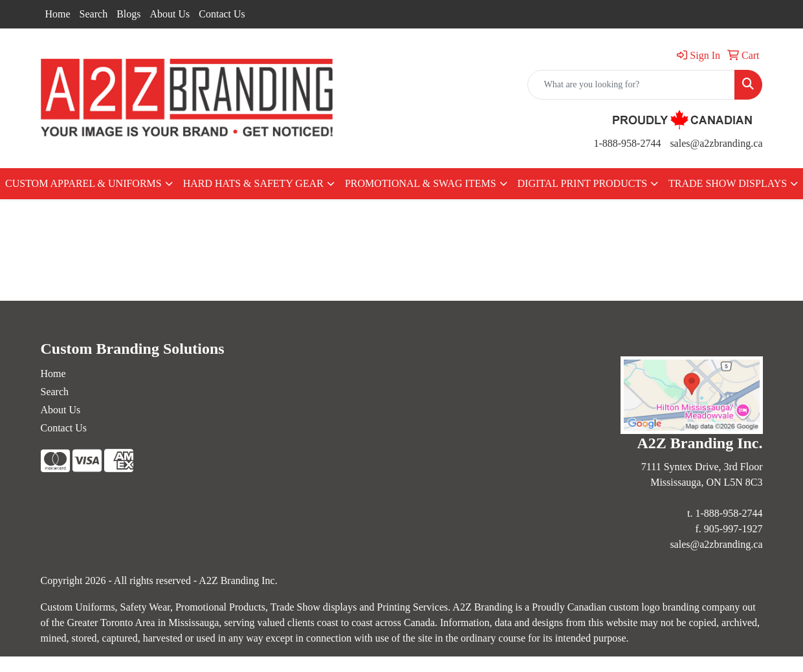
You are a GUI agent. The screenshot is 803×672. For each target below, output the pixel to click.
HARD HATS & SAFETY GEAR (253, 183)
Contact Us (222, 14)
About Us (170, 14)
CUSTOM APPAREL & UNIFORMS (83, 183)
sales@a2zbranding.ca (716, 143)
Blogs (128, 14)
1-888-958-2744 (627, 143)
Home (58, 14)
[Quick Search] (632, 85)
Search (94, 14)
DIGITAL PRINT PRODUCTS (583, 183)
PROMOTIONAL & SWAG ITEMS (421, 183)
